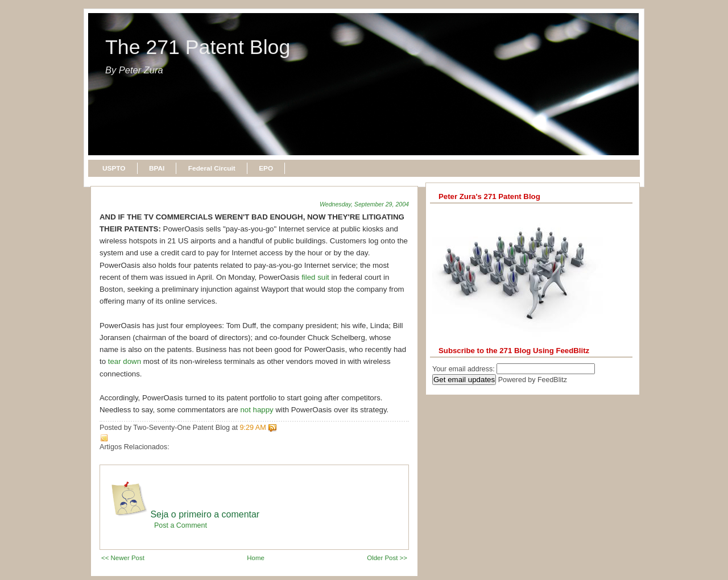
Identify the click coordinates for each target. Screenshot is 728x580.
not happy (257, 410)
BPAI (157, 168)
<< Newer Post (123, 558)
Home (256, 558)
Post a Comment (181, 525)
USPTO (114, 168)
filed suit (315, 277)
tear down (125, 361)
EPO (266, 168)
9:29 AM (253, 428)
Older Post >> (387, 558)
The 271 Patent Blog (198, 47)
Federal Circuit (212, 168)
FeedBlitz (552, 380)
